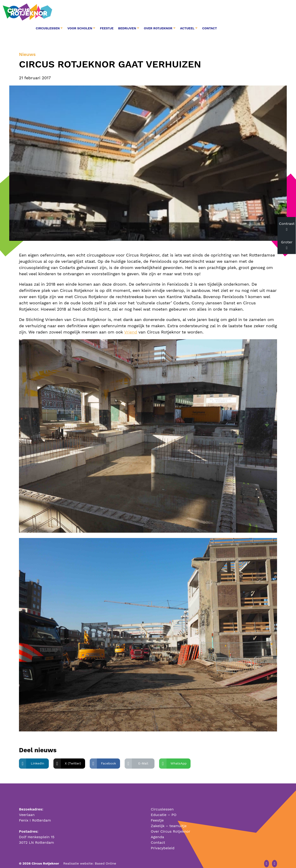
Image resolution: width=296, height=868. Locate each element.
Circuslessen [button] (105, 12)
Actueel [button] (245, 12)
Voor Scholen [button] (137, 12)
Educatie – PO (164, 806)
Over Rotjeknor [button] (216, 12)
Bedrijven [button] (185, 12)
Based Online (105, 855)
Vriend (131, 324)
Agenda (157, 829)
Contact (267, 12)
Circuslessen (162, 801)
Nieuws (27, 46)
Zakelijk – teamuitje (169, 818)
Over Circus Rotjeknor (170, 823)
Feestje (165, 12)
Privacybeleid (163, 840)
